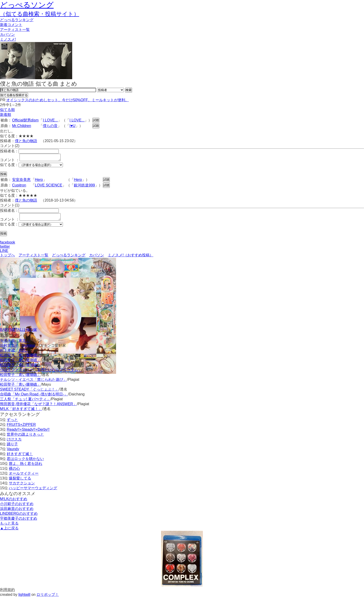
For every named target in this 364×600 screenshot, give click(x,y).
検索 (129, 90)
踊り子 (12, 447)
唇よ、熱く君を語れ (26, 466)
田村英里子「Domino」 (19, 348)
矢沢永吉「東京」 (15, 343)
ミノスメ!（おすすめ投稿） (130, 258)
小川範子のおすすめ (17, 507)
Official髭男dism (25, 120)
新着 (11, 25)
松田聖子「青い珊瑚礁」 (20, 358)
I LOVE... (50, 120)
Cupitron (19, 187)
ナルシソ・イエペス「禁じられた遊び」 (33, 382)
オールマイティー (24, 476)
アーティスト (15, 30)
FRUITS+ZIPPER (21, 427)
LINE (4, 253)
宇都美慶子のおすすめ (19, 521)
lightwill (24, 597)
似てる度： (9, 166)
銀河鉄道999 (84, 187)
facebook (8, 245)
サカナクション (22, 486)
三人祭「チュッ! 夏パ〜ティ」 (25, 402)
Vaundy (13, 452)
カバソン (7, 34)
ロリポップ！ (48, 597)
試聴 (96, 120)
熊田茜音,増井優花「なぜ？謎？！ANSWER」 (38, 407)
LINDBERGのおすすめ (19, 516)
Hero (39, 181)
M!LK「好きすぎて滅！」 (21, 412)
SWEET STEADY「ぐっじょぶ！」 (29, 392)
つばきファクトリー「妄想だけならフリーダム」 (41, 373)
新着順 (6, 115)
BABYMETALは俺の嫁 (18, 332)
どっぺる (17, 20)
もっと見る (9, 526)
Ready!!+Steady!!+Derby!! (28, 432)
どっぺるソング (27, 5)
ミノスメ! (8, 39)
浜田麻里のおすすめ (17, 511)
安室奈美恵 (21, 181)
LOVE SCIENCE (49, 187)
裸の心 (14, 471)
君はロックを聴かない (25, 461)
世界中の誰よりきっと (25, 437)
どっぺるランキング (69, 258)
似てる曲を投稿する (14, 95)
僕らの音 (50, 126)
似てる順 (7, 110)
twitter (5, 249)
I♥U (72, 126)
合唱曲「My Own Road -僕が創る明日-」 (34, 397)
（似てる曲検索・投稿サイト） (40, 14)
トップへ (7, 258)
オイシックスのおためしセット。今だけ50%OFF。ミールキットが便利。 (68, 100)
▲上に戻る (9, 531)
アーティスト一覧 (33, 258)
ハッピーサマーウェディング (33, 491)
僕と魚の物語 (26, 141)
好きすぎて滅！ (20, 457)
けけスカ (14, 442)
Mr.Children (22, 126)
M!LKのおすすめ (14, 502)
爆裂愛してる (20, 481)
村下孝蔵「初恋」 (15, 353)
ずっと (12, 422)
